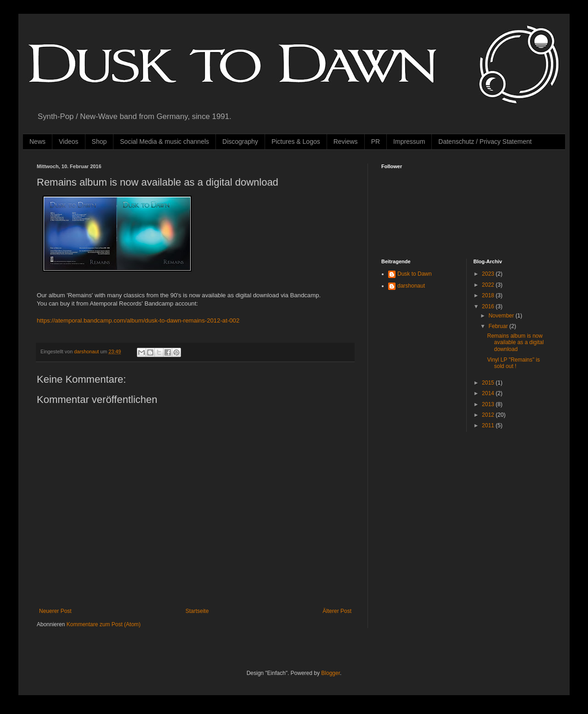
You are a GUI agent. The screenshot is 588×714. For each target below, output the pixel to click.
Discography (240, 142)
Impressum (409, 142)
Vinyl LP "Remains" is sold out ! (513, 363)
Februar (499, 326)
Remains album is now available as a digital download (515, 343)
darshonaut (411, 286)
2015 (489, 383)
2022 (489, 285)
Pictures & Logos (296, 142)
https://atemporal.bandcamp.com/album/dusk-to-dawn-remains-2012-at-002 (138, 320)
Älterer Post (337, 611)
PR (376, 142)
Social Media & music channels (164, 142)
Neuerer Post (55, 611)
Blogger (331, 673)
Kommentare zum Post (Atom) (104, 624)
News (37, 142)
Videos (69, 142)
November (502, 316)
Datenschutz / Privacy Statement (485, 142)
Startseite (197, 611)
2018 (489, 295)
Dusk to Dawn (415, 274)
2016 (489, 306)
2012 (489, 415)
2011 (489, 425)
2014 (489, 393)
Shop (99, 142)
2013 (489, 404)
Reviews (346, 142)
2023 (489, 274)
